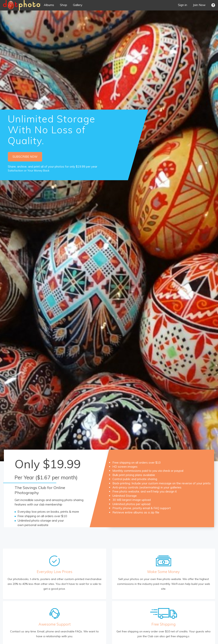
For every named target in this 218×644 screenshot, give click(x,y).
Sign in (183, 5)
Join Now (199, 5)
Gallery (78, 5)
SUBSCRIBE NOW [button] (25, 157)
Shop (63, 5)
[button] (213, 5)
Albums (49, 5)
